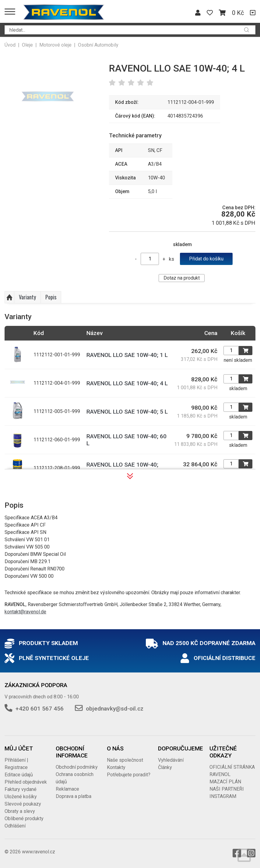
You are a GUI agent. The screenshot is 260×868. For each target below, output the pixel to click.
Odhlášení (15, 826)
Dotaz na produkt (182, 278)
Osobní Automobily (98, 45)
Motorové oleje (55, 45)
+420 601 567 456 (40, 709)
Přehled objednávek (26, 782)
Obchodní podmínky (77, 767)
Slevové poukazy (23, 804)
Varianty (27, 297)
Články (165, 767)
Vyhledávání (171, 760)
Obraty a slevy (20, 811)
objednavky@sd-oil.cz (115, 709)
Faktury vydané (21, 789)
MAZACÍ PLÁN (225, 782)
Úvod (10, 45)
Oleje (27, 45)
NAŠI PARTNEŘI (227, 789)
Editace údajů (19, 775)
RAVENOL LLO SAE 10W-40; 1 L (127, 355)
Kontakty (116, 767)
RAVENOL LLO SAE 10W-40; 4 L (127, 383)
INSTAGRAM (223, 796)
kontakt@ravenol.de (25, 612)
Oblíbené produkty (24, 819)
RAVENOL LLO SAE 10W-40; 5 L (127, 412)
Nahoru (9, 297)
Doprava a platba (74, 796)
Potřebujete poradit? (129, 775)
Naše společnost (125, 760)
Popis (51, 297)
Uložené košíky (21, 797)
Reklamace (67, 789)
